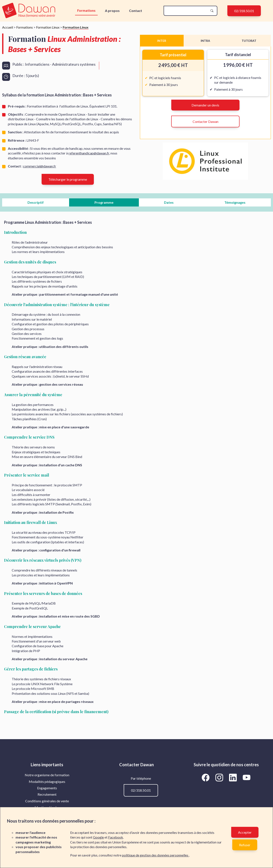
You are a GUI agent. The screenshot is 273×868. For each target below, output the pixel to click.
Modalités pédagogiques (47, 781)
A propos (112, 11)
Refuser (245, 845)
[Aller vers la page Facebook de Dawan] (206, 777)
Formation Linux (48, 27)
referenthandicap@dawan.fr (89, 153)
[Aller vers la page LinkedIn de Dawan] (234, 777)
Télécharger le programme (68, 179)
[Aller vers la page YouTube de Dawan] (247, 777)
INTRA (205, 41)
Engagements (47, 788)
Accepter (245, 832)
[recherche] (187, 11)
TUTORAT (249, 41)
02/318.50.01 (244, 11)
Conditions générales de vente (47, 801)
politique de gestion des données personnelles (155, 855)
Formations (86, 10)
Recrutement (47, 794)
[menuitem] (47, 775)
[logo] (29, 11)
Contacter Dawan (205, 121)
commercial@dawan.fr (40, 166)
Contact (136, 11)
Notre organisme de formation (47, 775)
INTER (162, 41)
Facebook (116, 837)
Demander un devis (205, 105)
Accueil (8, 27)
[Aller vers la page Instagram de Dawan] (220, 777)
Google (98, 837)
